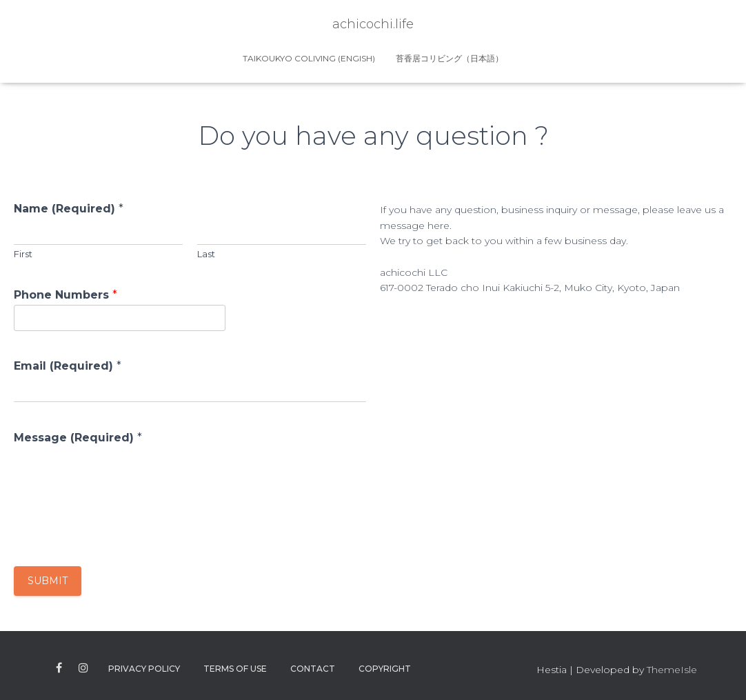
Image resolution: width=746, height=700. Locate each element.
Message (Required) (78, 438)
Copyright (385, 669)
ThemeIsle (672, 670)
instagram (83, 668)
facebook (59, 668)
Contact (313, 669)
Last (206, 254)
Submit (48, 581)
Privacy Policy (144, 669)
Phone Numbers (65, 295)
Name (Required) (69, 209)
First (23, 254)
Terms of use (235, 669)
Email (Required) (68, 366)
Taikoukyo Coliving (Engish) (309, 58)
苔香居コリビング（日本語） (450, 58)
